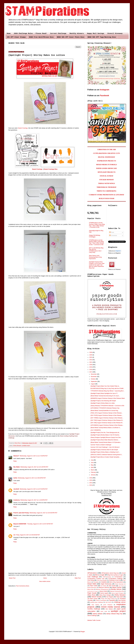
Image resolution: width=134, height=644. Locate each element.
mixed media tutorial (111, 607)
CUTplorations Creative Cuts (96, 579)
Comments (113, 236)
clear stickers (95, 605)
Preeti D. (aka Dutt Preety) (21, 513)
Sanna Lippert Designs (117, 593)
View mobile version (45, 581)
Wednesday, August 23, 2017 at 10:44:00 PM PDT (43, 513)
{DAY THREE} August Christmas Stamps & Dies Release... (107, 418)
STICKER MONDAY (107, 180)
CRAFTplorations (107, 577)
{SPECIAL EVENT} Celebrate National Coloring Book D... (107, 455)
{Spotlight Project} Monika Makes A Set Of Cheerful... (105, 435)
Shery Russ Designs (105, 595)
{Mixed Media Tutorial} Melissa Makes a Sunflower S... (106, 428)
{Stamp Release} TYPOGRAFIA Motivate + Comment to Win (107, 406)
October (93, 379)
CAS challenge (93, 577)
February (94, 472)
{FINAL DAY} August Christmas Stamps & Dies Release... (107, 413)
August (93, 384)
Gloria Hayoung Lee (120, 584)
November (94, 377)
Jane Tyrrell (112, 586)
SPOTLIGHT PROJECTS (106, 172)
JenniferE (16, 489)
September (94, 381)
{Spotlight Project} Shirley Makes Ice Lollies (103, 403)
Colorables (96, 582)
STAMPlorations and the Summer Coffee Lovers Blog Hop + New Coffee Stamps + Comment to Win (97, 225)
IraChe (15, 478)
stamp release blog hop (114, 614)
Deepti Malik (92, 584)
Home (9, 34)
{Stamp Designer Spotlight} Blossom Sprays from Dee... (106, 437)
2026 (91, 352)
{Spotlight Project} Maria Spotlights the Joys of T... (104, 393)
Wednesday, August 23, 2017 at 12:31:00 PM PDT (34, 467)
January (93, 475)
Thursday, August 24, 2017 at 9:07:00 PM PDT (40, 524)
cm (14, 535)
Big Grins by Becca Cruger (116, 575)
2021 (91, 362)
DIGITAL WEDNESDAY (107, 157)
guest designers (108, 605)
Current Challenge (58, 34)
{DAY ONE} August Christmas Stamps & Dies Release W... (107, 423)
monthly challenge (94, 609)
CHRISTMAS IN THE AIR (107, 150)
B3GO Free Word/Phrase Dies (41, 37)
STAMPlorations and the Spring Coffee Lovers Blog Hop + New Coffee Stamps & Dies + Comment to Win (96, 242)
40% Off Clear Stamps (16, 37)
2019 (91, 367)
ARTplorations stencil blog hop (110, 573)
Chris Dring (91, 580)
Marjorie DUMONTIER (20, 524)
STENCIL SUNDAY (107, 176)
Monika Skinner (116, 589)
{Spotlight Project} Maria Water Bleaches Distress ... (105, 440)
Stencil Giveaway (115, 34)
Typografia (112, 600)
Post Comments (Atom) (23, 586)
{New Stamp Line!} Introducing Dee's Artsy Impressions (95, 257)
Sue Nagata (110, 597)
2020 (91, 365)
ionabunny (17, 500)
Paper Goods (92, 593)
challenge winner (120, 602)
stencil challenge (92, 616)
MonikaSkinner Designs (93, 591)
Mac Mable (17, 467)
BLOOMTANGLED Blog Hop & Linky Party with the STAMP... (107, 388)
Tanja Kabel (120, 597)
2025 (91, 355)
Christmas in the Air (114, 580)
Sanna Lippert (104, 593)
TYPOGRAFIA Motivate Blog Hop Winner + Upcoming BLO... (108, 391)
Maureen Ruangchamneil (102, 589)
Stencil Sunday (97, 597)
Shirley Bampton (17, 446)
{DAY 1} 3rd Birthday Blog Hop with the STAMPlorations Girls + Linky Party (96, 250)
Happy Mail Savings (96, 34)
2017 (91, 372)
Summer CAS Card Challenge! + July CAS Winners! (105, 447)
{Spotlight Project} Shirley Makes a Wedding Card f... (105, 452)
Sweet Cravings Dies (51, 169)
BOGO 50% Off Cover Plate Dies (71, 37)
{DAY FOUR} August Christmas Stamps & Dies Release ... (107, 415)
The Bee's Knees (92, 599)
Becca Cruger (100, 575)
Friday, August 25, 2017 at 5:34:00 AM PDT (28, 535)
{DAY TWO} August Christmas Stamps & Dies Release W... (107, 420)
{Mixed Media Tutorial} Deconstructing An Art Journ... (105, 396)
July (92, 460)
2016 (91, 478)
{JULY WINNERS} (96, 430)
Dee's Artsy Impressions (116, 582)
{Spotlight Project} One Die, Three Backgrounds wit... (105, 433)
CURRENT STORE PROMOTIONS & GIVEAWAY (107, 195)
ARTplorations (92, 573)
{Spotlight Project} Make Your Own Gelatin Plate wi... (105, 386)
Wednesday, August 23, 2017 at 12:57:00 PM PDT (34, 489)
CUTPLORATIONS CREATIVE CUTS (107, 153)
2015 (91, 480)
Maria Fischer (117, 587)
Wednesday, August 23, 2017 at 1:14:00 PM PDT (34, 500)
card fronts (108, 602)
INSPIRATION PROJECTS (107, 161)
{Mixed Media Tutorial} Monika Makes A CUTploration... (106, 442)
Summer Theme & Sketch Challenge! (101, 445)
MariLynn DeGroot (104, 587)
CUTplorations (118, 577)
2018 (91, 370)
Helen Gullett (94, 586)
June (92, 463)
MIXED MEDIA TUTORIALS (107, 165)
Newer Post (12, 578)
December (94, 374)
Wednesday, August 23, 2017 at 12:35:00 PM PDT (32, 478)
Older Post (78, 578)
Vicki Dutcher (122, 600)
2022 (91, 360)
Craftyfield (104, 582)
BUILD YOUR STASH (107, 198)
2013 (91, 485)
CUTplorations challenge (115, 579)
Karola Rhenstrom (92, 587)
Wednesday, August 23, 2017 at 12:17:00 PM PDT (34, 456)
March (93, 470)
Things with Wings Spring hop (109, 599)
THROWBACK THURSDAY (107, 187)
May (92, 465)
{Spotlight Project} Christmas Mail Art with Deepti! (104, 450)
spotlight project (26, 446)
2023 (91, 357)
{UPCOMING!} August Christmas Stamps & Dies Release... (107, 425)
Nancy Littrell (103, 591)
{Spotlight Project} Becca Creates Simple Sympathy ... (106, 457)
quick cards (104, 611)
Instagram (105, 90)
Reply (15, 461)
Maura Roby (91, 589)
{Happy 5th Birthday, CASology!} (95, 236)
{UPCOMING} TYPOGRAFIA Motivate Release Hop (105, 408)
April (92, 467)
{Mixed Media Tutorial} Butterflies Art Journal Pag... (105, 411)
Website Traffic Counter (94, 620)
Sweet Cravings (23, 128)
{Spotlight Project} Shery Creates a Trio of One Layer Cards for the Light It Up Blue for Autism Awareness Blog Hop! (97, 265)
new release (109, 609)
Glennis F (16, 456)
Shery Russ (91, 595)
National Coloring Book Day (117, 591)
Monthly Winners (77, 34)
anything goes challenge (97, 602)
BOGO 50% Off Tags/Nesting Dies (102, 37)
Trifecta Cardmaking (101, 600)
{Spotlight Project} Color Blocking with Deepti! (103, 401)
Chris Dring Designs (102, 580)
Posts (112, 232)
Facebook (104, 95)
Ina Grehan (104, 586)
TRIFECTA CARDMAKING (107, 191)
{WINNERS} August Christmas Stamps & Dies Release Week (108, 398)
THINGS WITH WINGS (107, 183)
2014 (91, 483)
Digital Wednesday (106, 584)
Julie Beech (121, 586)
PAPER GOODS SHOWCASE (107, 168)
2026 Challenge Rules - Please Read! (30, 34)
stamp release (98, 614)
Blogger (83, 632)
